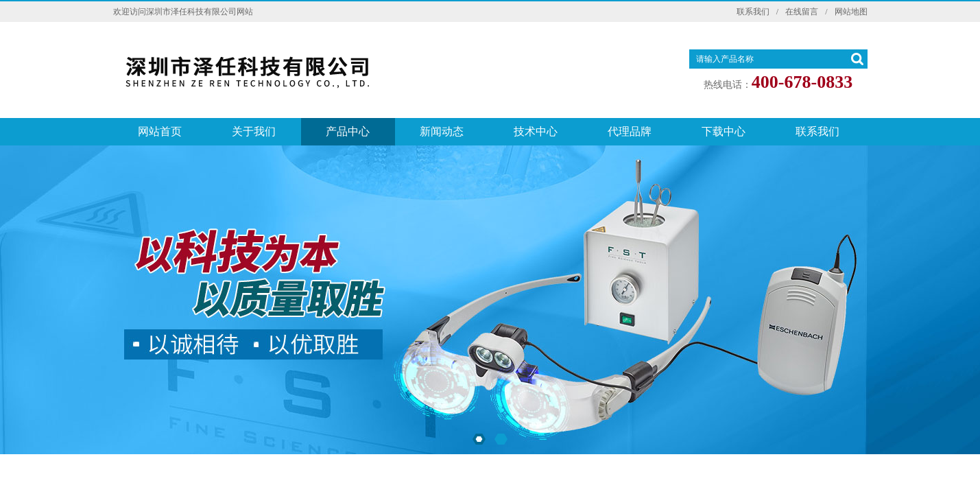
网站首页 (160, 131)
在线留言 (802, 12)
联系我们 (753, 12)
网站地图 (851, 12)
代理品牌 (630, 131)
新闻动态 (442, 131)
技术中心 (536, 131)
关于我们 (254, 131)
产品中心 (348, 131)
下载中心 (724, 131)
